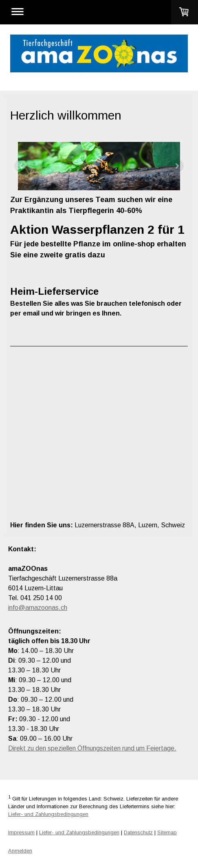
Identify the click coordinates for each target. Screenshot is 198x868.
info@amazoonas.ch (38, 608)
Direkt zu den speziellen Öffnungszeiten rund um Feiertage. (92, 748)
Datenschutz (138, 832)
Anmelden (20, 851)
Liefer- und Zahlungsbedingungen (48, 814)
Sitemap (167, 832)
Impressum (21, 832)
